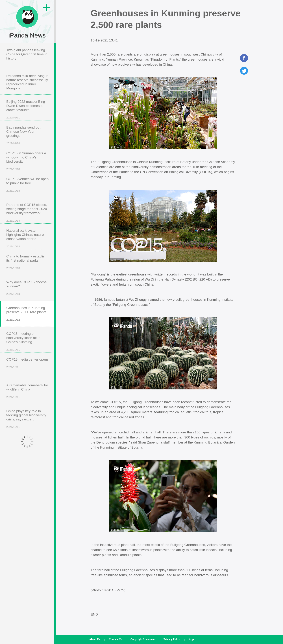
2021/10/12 (13, 320)
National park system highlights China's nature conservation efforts (25, 235)
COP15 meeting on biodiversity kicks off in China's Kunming (23, 338)
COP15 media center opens (27, 359)
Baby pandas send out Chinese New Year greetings (23, 132)
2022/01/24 (13, 143)
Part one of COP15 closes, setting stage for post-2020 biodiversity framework (27, 209)
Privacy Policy (172, 639)
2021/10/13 (13, 268)
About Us (95, 639)
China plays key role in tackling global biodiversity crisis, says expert (26, 415)
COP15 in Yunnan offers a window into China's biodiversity (26, 157)
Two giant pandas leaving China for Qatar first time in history (27, 54)
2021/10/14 (13, 246)
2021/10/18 (13, 169)
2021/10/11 (13, 349)
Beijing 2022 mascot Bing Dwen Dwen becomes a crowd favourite (26, 106)
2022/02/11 (13, 117)
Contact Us (115, 639)
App (191, 639)
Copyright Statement (143, 639)
